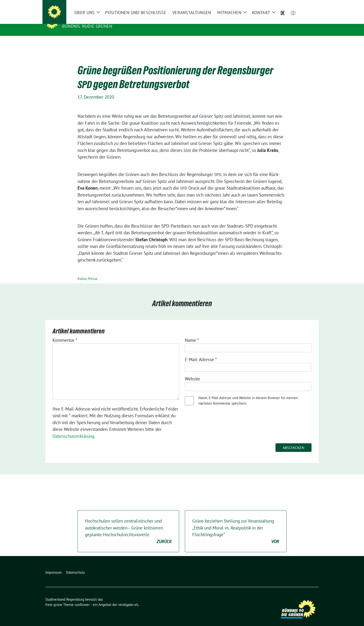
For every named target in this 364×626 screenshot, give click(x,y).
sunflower (82, 597)
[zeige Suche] (310, 5)
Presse (93, 271)
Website (192, 371)
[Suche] (303, 5)
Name (192, 333)
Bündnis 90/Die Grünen (87, 26)
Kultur (82, 271)
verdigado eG (128, 597)
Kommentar (65, 333)
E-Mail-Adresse (201, 352)
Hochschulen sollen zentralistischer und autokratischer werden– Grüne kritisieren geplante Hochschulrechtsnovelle (128, 524)
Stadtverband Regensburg (97, 19)
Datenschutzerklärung (73, 429)
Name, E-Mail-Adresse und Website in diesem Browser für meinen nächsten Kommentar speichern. (248, 393)
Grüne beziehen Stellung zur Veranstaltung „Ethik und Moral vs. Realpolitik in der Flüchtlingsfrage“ (236, 524)
